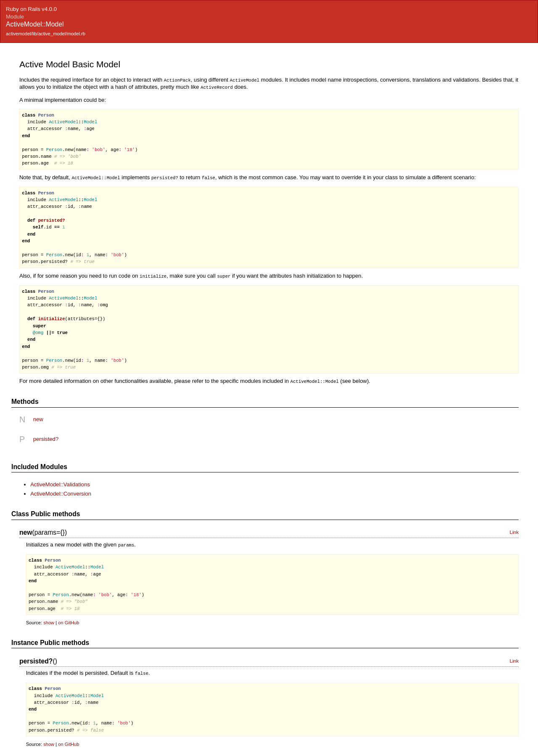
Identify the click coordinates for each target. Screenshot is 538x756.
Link (514, 530)
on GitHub (69, 620)
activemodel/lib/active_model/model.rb (46, 34)
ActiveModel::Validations (60, 482)
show (49, 620)
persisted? (46, 437)
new (38, 417)
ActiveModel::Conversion (61, 492)
